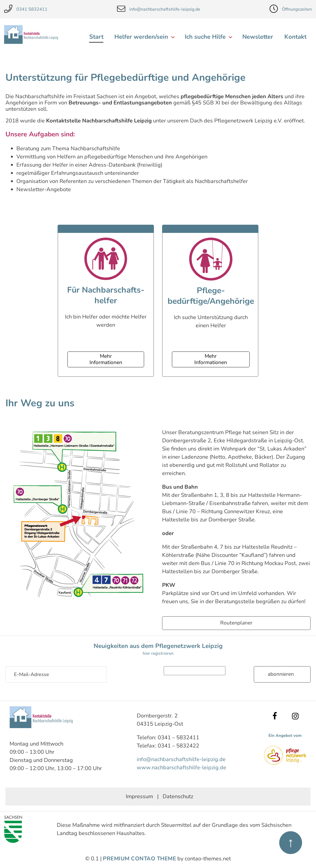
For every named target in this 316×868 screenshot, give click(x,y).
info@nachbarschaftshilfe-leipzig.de (181, 759)
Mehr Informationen (106, 359)
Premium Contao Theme (139, 858)
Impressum (139, 796)
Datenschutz (178, 796)
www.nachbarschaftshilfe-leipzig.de (181, 767)
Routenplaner (236, 623)
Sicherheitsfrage (143, 670)
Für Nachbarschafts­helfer (106, 295)
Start (97, 37)
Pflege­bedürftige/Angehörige (211, 296)
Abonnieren (281, 674)
